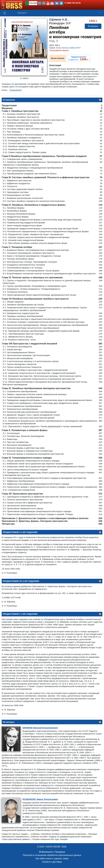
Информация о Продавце (52, 852)
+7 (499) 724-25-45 (72, 3)
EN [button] (44, 3)
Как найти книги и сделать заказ (52, 858)
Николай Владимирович (40, 728)
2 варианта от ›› (79, 58)
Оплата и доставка (52, 862)
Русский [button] (33, 3)
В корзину (93, 26)
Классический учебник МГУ (68, 48)
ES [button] (40, 3)
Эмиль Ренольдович (40, 799)
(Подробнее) (16, 90)
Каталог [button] (22, 13)
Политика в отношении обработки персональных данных (52, 855)
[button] (48, 3)
